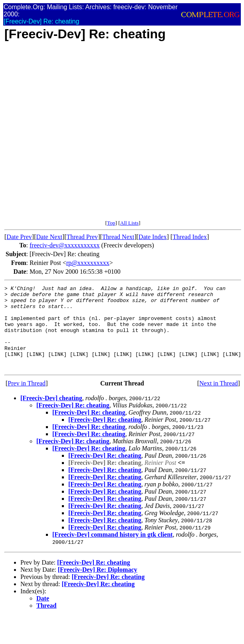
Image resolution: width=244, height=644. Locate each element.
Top (111, 223)
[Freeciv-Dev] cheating (51, 415)
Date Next (49, 237)
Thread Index (190, 237)
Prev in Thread (27, 400)
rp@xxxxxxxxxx (88, 263)
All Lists (129, 223)
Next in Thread (219, 400)
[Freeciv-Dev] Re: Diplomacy (98, 586)
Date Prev (19, 237)
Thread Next (118, 237)
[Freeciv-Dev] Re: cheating (73, 422)
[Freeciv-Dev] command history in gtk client (112, 551)
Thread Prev (82, 237)
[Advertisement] (85, 135)
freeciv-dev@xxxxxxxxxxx (65, 245)
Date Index (153, 237)
